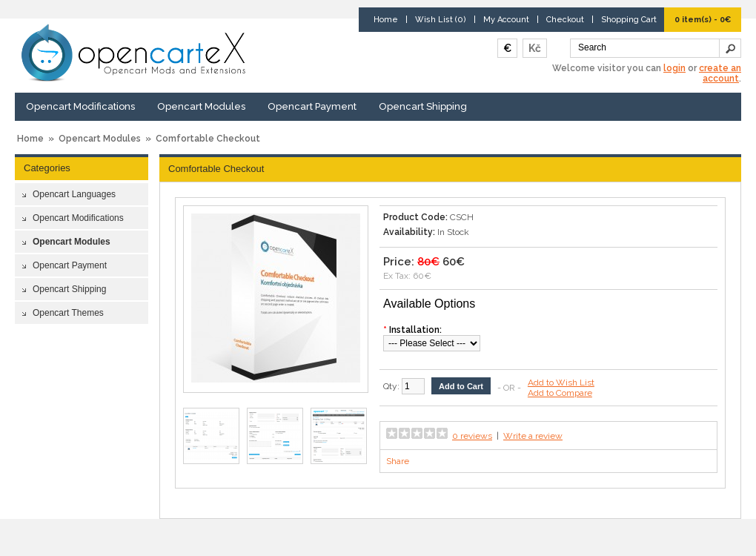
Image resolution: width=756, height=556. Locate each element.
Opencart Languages (74, 194)
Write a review (533, 436)
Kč (535, 48)
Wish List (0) (441, 20)
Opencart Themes (68, 313)
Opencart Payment (312, 106)
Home (386, 20)
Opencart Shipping (423, 106)
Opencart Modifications (80, 106)
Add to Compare (560, 393)
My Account (506, 20)
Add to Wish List (561, 383)
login (674, 68)
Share (398, 461)
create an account (720, 73)
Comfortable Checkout (208, 139)
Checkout (565, 20)
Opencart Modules (201, 106)
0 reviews (472, 436)
